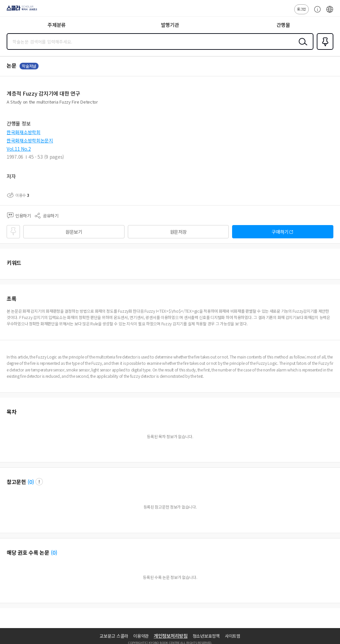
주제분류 (57, 25)
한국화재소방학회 (24, 132)
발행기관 (170, 25)
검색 (301, 47)
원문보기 (74, 232)
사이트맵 (233, 636)
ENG (330, 13)
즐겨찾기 (324, 49)
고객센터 (316, 13)
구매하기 (280, 232)
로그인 (301, 9)
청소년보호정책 (206, 636)
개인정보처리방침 (171, 636)
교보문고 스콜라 (114, 636)
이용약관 (141, 636)
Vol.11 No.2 (19, 149)
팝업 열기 (39, 482)
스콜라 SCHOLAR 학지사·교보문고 (20, 10)
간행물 (283, 25)
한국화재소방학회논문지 (30, 140)
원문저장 (178, 232)
